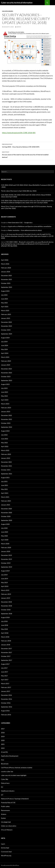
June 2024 (5, 345)
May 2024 (4, 349)
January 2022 (6, 458)
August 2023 (5, 384)
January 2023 (6, 411)
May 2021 (4, 489)
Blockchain (5, 764)
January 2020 (6, 551)
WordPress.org (6, 856)
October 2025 (6, 283)
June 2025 (5, 299)
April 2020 (5, 540)
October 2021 (6, 470)
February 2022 (6, 454)
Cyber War (5, 779)
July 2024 (4, 342)
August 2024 (5, 338)
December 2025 (6, 275)
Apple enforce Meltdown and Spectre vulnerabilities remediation (30, 226)
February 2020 (6, 547)
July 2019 (4, 575)
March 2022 (5, 450)
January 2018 (6, 645)
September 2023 (7, 380)
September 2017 (7, 660)
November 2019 (6, 559)
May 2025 (4, 303)
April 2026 (5, 260)
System (3, 818)
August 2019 (5, 571)
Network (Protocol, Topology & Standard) (15, 799)
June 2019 (5, 579)
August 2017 (5, 664)
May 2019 (4, 582)
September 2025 (7, 287)
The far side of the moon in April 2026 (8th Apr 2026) (19, 191)
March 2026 (5, 264)
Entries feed (5, 848)
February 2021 (6, 501)
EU (2, 787)
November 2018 (6, 606)
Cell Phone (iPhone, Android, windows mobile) (17, 768)
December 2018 (6, 602)
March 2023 (5, 404)
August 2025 (5, 291)
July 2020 (4, 528)
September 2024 (7, 334)
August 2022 (5, 431)
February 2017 (6, 687)
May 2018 (4, 629)
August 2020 (5, 524)
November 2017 (6, 652)
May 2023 (4, 396)
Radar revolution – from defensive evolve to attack (25, 230)
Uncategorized (8, 11)
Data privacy (5, 783)
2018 (3, 733)
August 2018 (5, 617)
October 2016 (6, 703)
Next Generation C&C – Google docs (20, 223)
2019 (3, 736)
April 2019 (5, 586)
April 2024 (5, 353)
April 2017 (5, 680)
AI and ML (4, 752)
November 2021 (6, 466)
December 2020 (6, 509)
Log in (3, 844)
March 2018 (5, 637)
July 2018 (4, 621)
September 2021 (7, 474)
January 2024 (6, 365)
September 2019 (7, 567)
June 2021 (5, 485)
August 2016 (5, 711)
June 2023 (5, 392)
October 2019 (6, 563)
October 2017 (6, 656)
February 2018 (6, 641)
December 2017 (6, 649)
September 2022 (7, 427)
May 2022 (4, 443)
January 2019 (6, 598)
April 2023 (5, 400)
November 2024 (6, 326)
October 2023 (6, 377)
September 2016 (7, 707)
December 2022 (6, 415)
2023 (3, 748)
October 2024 (6, 330)
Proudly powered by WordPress (10, 865)
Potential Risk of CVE (8, 803)
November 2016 (6, 699)
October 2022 (6, 423)
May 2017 (4, 676)
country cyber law (7, 771)
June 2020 (5, 532)
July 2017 (4, 668)
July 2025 (4, 295)
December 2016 (6, 695)
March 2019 (5, 590)
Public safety (5, 806)
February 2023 (6, 408)
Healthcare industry (8, 791)
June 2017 (5, 672)
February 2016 (6, 715)
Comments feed (6, 852)
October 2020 (6, 516)
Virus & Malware (7, 830)
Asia (3, 760)
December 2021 (6, 462)
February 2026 (6, 268)
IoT (2, 795)
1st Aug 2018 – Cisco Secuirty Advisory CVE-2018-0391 (27, 145)
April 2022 (5, 446)
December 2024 (6, 322)
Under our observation (9, 826)
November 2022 (6, 419)
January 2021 (6, 505)
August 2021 (5, 478)
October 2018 (6, 610)
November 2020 (6, 513)
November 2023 (6, 373)
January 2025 (6, 318)
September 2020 (7, 520)
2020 (3, 740)
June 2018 (5, 625)
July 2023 (4, 388)
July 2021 (4, 481)
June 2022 (5, 439)
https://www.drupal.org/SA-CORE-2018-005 (19, 133)
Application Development (10, 756)
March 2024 (5, 357)
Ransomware (5, 810)
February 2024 (6, 361)
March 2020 (5, 544)
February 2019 (6, 594)
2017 (3, 729)
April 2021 (5, 493)
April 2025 (5, 307)
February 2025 (6, 314)
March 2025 (5, 310)
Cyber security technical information (17, 3)
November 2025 (6, 279)
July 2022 (4, 435)
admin (19, 27)
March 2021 (5, 497)
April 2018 (5, 633)
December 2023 (6, 369)
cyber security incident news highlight (14, 775)
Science (4, 814)
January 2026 (6, 272)
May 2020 (4, 536)
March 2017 (5, 683)
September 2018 (7, 614)
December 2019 (6, 555)
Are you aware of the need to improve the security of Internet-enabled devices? (27, 154)
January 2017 (6, 691)
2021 (3, 744)
